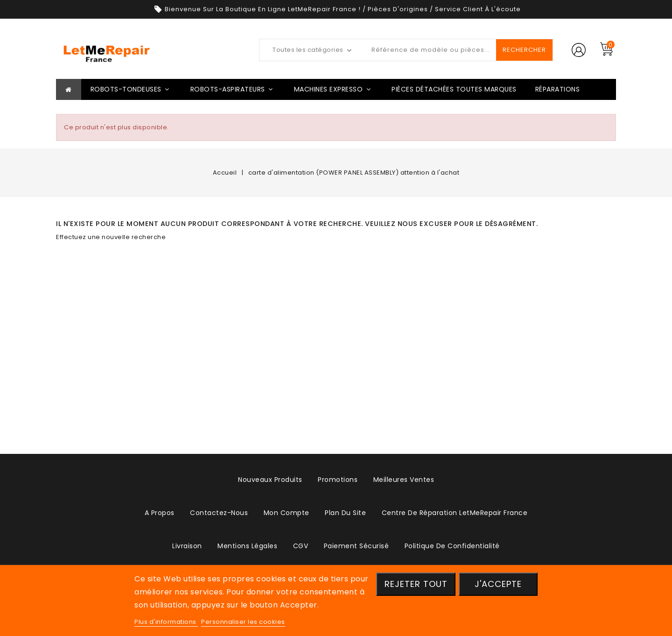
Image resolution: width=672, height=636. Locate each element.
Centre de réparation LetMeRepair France (455, 513)
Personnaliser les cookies (243, 622)
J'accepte (498, 584)
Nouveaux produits (270, 480)
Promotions (338, 480)
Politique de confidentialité (452, 546)
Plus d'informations (166, 622)
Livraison (187, 546)
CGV (301, 546)
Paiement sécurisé (357, 546)
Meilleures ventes (404, 480)
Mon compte (287, 513)
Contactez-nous (219, 513)
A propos (160, 513)
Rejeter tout (416, 584)
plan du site (345, 513)
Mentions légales (247, 546)
